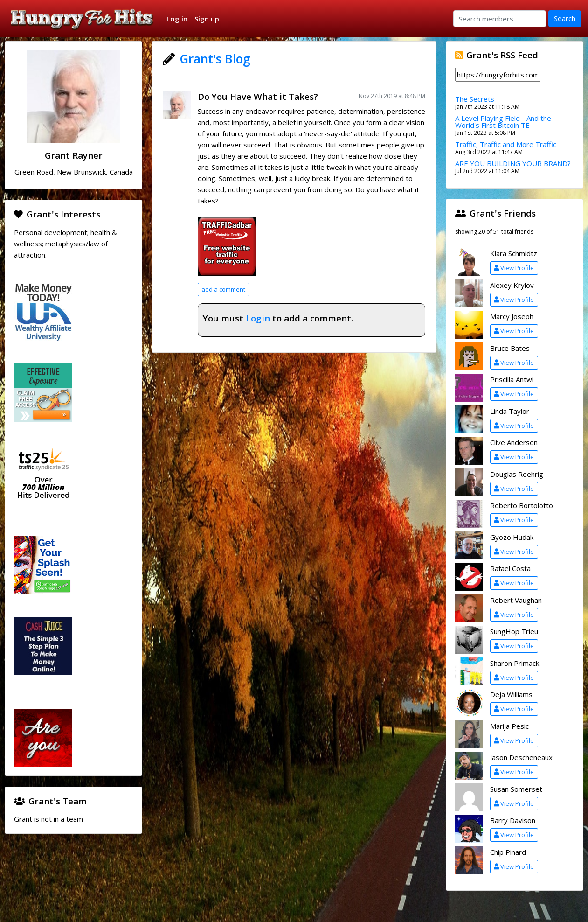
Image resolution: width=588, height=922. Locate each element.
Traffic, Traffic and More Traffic (506, 144)
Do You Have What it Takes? (258, 96)
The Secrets (475, 99)
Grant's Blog (215, 59)
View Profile (514, 268)
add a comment (223, 289)
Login (258, 318)
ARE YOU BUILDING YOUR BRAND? (513, 163)
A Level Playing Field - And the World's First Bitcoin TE (503, 122)
